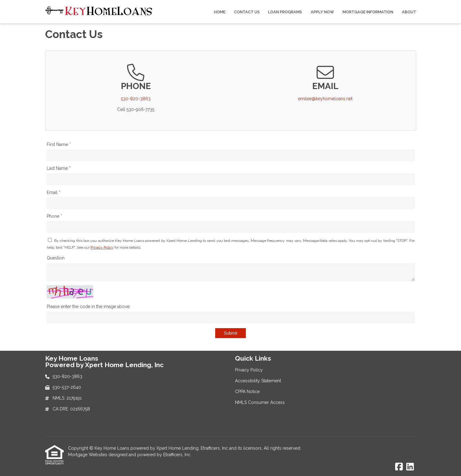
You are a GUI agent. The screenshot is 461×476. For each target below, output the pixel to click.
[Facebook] (399, 467)
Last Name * (59, 168)
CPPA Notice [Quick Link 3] (247, 392)
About (409, 12)
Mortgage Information (368, 12)
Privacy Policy (102, 247)
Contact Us (247, 12)
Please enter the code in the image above (88, 307)
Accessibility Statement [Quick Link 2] (258, 381)
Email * (53, 192)
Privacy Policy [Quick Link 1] (249, 370)
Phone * (54, 216)
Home (220, 12)
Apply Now (322, 12)
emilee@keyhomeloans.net (325, 99)
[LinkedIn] (410, 467)
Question (56, 258)
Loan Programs (285, 12)
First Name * (59, 144)
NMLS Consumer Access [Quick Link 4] (260, 402)
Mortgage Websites (88, 455)
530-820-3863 (136, 99)
